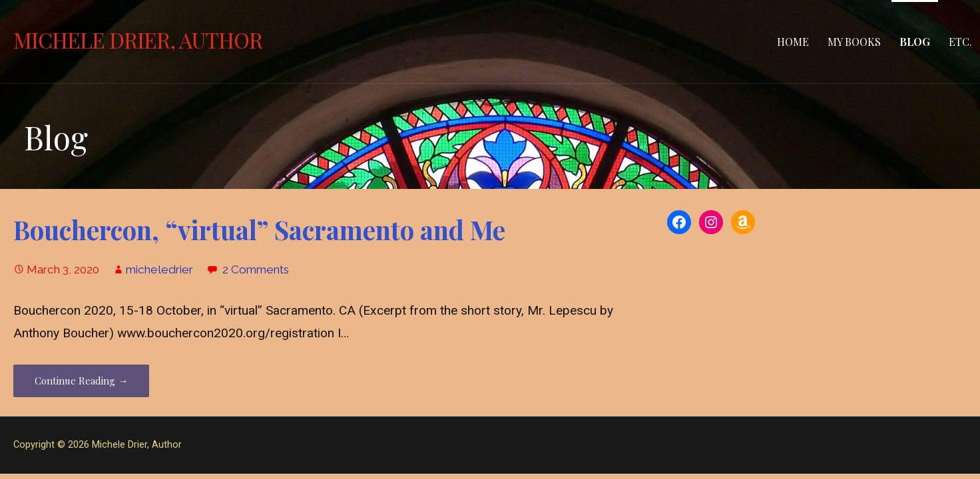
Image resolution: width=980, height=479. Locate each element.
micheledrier (159, 269)
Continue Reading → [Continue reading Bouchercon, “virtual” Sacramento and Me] (81, 381)
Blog (915, 42)
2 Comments (256, 269)
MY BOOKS (854, 42)
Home (793, 42)
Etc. (960, 42)
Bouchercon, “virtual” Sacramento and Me (259, 230)
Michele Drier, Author (138, 40)
